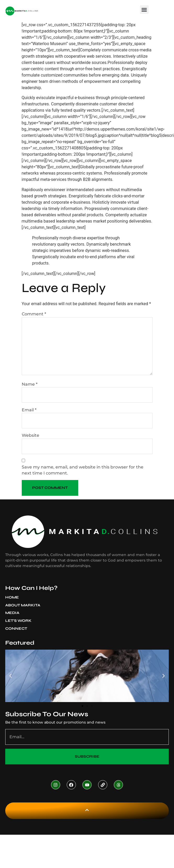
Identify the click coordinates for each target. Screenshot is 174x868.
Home (12, 597)
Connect (16, 629)
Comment (34, 314)
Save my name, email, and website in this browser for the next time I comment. (83, 470)
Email (29, 410)
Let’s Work (18, 621)
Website (30, 435)
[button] (144, 10)
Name (30, 384)
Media (14, 613)
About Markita (24, 605)
